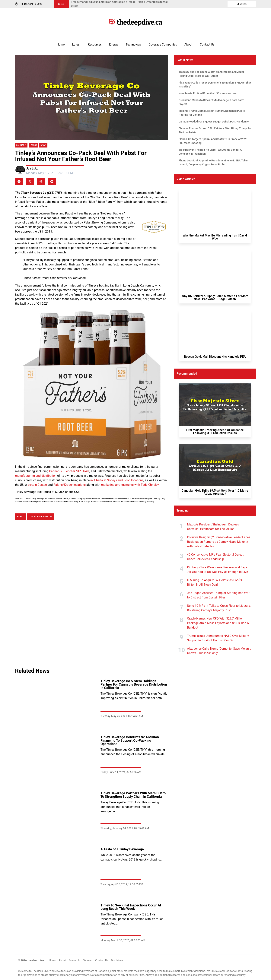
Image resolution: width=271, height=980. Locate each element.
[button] (19, 182)
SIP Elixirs (83, 471)
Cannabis (21, 145)
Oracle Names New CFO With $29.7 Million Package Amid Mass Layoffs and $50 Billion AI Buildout (218, 623)
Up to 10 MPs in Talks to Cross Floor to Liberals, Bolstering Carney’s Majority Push (219, 608)
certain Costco (37, 485)
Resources (95, 44)
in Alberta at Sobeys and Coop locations (117, 480)
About (188, 44)
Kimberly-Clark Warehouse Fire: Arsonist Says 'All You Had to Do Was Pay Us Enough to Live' (218, 570)
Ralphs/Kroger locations (70, 485)
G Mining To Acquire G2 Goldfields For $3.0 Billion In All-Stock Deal (216, 582)
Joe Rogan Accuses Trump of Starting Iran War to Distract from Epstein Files (218, 595)
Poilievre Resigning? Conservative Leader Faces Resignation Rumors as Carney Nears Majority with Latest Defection (219, 542)
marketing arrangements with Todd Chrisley (130, 485)
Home (61, 44)
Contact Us (207, 44)
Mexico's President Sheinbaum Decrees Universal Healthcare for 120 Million (213, 527)
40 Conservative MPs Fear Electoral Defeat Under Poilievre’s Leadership (215, 557)
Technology (133, 44)
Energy (114, 44)
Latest (76, 44)
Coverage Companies (163, 44)
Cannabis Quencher (62, 471)
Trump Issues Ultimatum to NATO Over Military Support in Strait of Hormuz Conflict (218, 638)
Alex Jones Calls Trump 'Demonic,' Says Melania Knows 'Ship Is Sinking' (219, 651)
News (43, 145)
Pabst (20, 517)
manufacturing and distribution (36, 476)
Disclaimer (117, 960)
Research (74, 960)
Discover (87, 960)
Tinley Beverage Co (40, 517)
